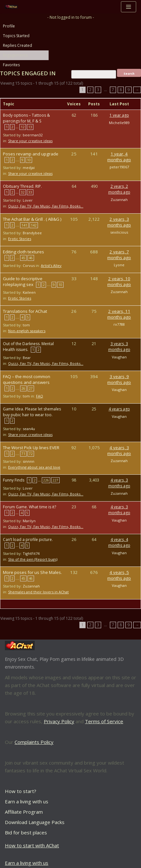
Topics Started (16, 36)
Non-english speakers (27, 331)
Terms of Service (104, 721)
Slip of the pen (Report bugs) (33, 559)
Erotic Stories (20, 239)
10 (29, 160)
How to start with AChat (32, 845)
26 (23, 388)
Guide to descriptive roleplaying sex (23, 281)
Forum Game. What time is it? (29, 507)
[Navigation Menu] (129, 7)
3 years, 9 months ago (119, 379)
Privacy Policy (59, 721)
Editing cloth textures (23, 252)
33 (30, 192)
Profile (9, 26)
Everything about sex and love (34, 467)
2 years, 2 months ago (119, 189)
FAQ (40, 396)
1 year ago (119, 115)
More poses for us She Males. (32, 572)
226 (46, 480)
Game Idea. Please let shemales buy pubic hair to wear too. (32, 412)
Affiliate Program (24, 812)
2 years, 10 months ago (119, 281)
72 (31, 454)
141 (24, 225)
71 (23, 454)
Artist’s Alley (51, 265)
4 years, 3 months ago (119, 450)
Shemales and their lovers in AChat (38, 592)
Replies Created (18, 45)
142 (34, 225)
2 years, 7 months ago (119, 255)
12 (23, 127)
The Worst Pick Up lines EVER (31, 448)
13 (30, 127)
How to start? (21, 791)
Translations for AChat (25, 311)
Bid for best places (26, 832)
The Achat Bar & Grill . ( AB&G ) (32, 219)
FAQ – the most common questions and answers (27, 379)
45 (23, 258)
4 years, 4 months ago (119, 542)
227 (55, 480)
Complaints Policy (34, 742)
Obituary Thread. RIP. (22, 186)
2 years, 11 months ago (119, 314)
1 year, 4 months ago (119, 157)
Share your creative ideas (30, 141)
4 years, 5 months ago (119, 575)
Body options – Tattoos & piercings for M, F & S (26, 118)
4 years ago (119, 409)
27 (31, 388)
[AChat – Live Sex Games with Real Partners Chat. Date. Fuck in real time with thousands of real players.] (13, 7)
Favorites (11, 65)
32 (23, 192)
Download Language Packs (35, 822)
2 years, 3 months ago (119, 222)
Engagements (15, 55)
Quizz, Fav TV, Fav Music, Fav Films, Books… (46, 206)
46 (31, 258)
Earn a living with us (27, 801)
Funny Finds (14, 480)
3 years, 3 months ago (119, 347)
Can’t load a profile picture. (28, 540)
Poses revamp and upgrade (31, 154)
